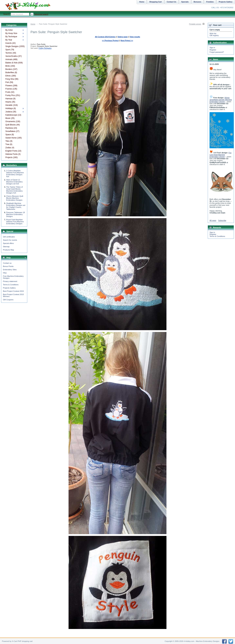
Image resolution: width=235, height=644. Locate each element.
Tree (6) (9, 144)
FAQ (5, 273)
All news (213, 220)
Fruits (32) (10, 92)
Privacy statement (10, 281)
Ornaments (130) (13, 121)
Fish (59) (9, 82)
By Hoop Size (11, 33)
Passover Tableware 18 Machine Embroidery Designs (16, 214)
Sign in (212, 48)
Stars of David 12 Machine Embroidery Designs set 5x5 (14, 182)
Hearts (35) (10, 102)
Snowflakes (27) (12, 131)
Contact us (7, 263)
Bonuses (197, 2)
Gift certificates (9, 237)
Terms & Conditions (11, 285)
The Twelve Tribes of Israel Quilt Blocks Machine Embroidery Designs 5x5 (14, 190)
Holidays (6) (11, 108)
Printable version (195, 24)
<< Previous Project (110, 40)
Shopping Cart (156, 2)
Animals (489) (11, 59)
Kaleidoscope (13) (13, 115)
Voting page (123, 37)
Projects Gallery (9, 288)
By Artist (9, 30)
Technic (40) (11, 53)
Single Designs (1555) (15, 46)
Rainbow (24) (11, 128)
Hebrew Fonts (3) (13, 154)
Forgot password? (217, 52)
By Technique (11, 37)
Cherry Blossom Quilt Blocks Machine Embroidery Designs (15, 198)
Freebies (210, 2)
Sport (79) (10, 50)
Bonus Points (8, 266)
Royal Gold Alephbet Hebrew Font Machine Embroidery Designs (15, 222)
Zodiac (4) (10, 148)
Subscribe (222, 220)
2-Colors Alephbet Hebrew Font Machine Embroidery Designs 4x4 (15, 174)
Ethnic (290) (11, 76)
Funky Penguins (45, 48)
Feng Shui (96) (12, 79)
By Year (9, 40)
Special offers (8, 243)
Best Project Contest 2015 (13, 291)
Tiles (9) (9, 141)
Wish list (213, 33)
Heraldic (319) (12, 105)
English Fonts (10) (13, 151)
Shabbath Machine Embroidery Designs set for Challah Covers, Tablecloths (16, 206)
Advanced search (41, 14)
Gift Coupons (8, 300)
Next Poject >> (127, 40)
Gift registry (214, 35)
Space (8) (10, 135)
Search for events (10, 240)
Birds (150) (10, 66)
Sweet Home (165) (14, 138)
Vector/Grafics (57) (14, 56)
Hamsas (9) (10, 99)
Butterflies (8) (11, 72)
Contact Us (172, 2)
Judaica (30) (11, 112)
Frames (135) (11, 89)
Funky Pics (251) (13, 95)
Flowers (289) (11, 86)
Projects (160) (12, 157)
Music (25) (10, 118)
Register (213, 50)
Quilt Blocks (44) (13, 125)
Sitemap (6, 247)
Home (33, 24)
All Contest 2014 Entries (105, 37)
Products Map (8, 250)
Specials (185, 2)
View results (135, 37)
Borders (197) (11, 69)
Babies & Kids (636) (14, 63)
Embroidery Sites (10, 270)
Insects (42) (11, 43)
